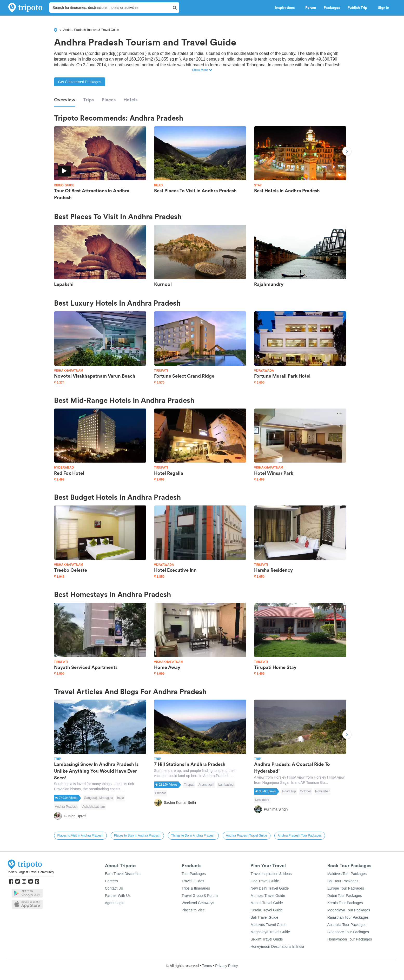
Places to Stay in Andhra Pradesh (137, 836)
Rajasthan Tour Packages (348, 917)
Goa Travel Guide (265, 881)
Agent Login (115, 903)
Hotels (130, 100)
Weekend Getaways (198, 903)
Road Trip (289, 791)
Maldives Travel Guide (269, 925)
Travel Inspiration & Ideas (271, 874)
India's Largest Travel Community (31, 872)
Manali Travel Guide (267, 903)
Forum (311, 8)
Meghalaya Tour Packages (349, 910)
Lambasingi (226, 785)
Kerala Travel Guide (267, 910)
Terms (207, 966)
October (305, 791)
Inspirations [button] (286, 8)
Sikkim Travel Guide (267, 939)
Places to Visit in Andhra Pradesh (80, 836)
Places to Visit (193, 910)
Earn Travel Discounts (123, 874)
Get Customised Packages (80, 82)
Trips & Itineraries (196, 888)
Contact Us (114, 888)
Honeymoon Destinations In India (277, 946)
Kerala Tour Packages (345, 903)
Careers (111, 881)
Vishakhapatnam (93, 807)
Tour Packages (194, 874)
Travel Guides (193, 881)
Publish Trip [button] (359, 8)
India (121, 798)
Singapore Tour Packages (348, 932)
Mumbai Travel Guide (268, 896)
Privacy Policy (226, 966)
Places (109, 100)
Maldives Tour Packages (347, 874)
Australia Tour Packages (347, 925)
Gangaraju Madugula (98, 798)
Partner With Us (118, 896)
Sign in (384, 8)
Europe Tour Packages (346, 888)
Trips (88, 100)
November (322, 791)
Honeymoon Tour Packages (350, 939)
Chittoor (161, 793)
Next (347, 152)
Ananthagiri (206, 785)
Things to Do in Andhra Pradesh (193, 836)
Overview (65, 100)
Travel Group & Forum (200, 896)
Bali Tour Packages (343, 881)
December (262, 800)
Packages (332, 8)
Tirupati (189, 785)
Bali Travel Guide (264, 917)
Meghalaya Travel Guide (270, 932)
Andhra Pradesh (66, 807)
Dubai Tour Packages (345, 896)
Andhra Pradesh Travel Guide (247, 836)
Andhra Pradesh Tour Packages (300, 836)
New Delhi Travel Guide (270, 888)
